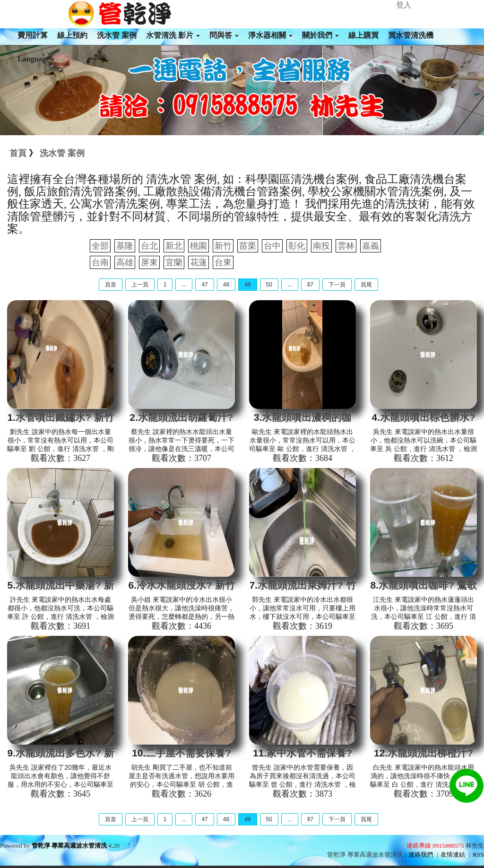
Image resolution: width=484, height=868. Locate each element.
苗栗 (248, 246)
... (184, 285)
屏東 (149, 262)
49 (247, 285)
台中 (272, 246)
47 (204, 285)
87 (310, 285)
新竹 (223, 246)
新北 (174, 246)
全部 (100, 246)
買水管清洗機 (411, 35)
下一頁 (337, 285)
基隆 (125, 246)
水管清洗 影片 (173, 35)
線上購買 (363, 35)
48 (226, 285)
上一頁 (140, 285)
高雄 (125, 262)
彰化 (297, 246)
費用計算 (33, 35)
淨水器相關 (270, 35)
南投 (321, 246)
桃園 (199, 246)
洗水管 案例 (117, 35)
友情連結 (453, 855)
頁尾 (366, 285)
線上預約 (72, 35)
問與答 (224, 35)
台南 (100, 262)
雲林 (346, 246)
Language (36, 59)
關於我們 (320, 35)
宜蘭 (174, 262)
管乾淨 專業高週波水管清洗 (69, 846)
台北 (149, 246)
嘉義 (371, 246)
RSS (478, 855)
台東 (223, 262)
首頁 (18, 153)
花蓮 (199, 262)
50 (269, 285)
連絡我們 (421, 855)
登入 (404, 5)
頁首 (111, 285)
